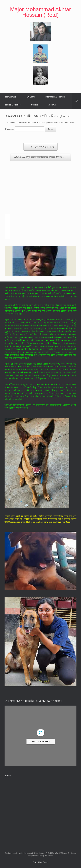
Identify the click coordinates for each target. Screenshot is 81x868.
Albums (52, 105)
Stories (35, 105)
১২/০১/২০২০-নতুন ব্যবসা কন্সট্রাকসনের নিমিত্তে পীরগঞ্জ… (41, 157)
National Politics (13, 105)
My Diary (31, 97)
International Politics (55, 97)
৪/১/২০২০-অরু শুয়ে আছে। (40, 147)
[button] (77, 101)
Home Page (11, 97)
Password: (25, 129)
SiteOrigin (38, 862)
